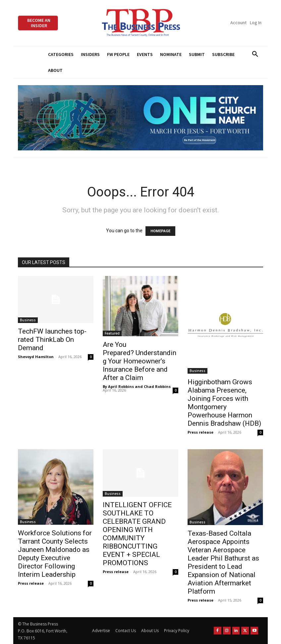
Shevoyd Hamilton (36, 357)
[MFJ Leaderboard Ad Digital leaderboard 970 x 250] (140, 118)
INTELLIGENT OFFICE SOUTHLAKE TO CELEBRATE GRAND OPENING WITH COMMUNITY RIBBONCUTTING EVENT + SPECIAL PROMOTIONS (137, 534)
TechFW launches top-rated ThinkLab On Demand (52, 340)
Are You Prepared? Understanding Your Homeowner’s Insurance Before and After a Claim (140, 361)
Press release (200, 432)
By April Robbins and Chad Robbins (137, 386)
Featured (112, 333)
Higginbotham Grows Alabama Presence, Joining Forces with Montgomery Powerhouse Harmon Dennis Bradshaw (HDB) (224, 403)
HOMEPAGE (160, 231)
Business (28, 320)
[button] (255, 54)
